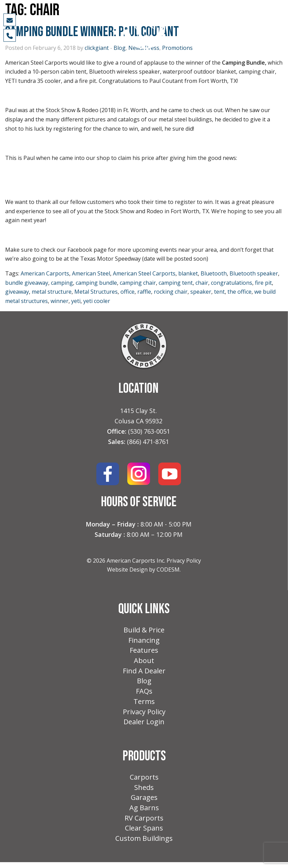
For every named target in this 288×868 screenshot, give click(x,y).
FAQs (144, 693)
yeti (76, 301)
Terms (144, 704)
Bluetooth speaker (254, 273)
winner (60, 301)
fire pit (263, 283)
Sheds (144, 791)
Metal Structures (96, 292)
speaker (201, 292)
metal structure (52, 292)
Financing (144, 641)
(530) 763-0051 (149, 431)
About (144, 662)
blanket (188, 273)
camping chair (138, 283)
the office (239, 292)
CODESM (168, 569)
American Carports (45, 273)
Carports (144, 781)
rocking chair (171, 292)
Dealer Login (144, 725)
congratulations (232, 283)
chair (202, 283)
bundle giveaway (27, 283)
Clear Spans (144, 833)
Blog (144, 683)
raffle (144, 292)
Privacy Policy (184, 561)
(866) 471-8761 (148, 442)
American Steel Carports (144, 273)
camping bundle (96, 283)
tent (219, 292)
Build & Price (144, 630)
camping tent (176, 283)
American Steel (91, 273)
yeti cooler (97, 301)
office (127, 292)
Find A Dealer (144, 672)
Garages (144, 802)
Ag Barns (144, 812)
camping (62, 283)
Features (144, 651)
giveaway (17, 292)
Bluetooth (214, 273)
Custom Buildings (144, 844)
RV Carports (144, 823)
